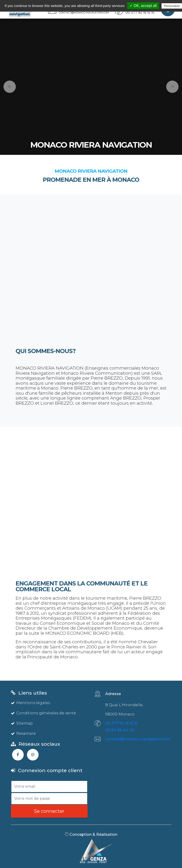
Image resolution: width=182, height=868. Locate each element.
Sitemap (22, 723)
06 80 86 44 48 (120, 730)
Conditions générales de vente (43, 713)
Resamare (23, 733)
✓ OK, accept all (143, 6)
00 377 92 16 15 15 (121, 723)
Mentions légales (30, 703)
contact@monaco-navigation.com (138, 739)
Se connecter (49, 811)
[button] (8, 87)
